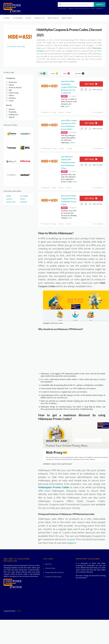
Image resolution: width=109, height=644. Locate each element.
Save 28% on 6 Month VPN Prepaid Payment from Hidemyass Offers (68, 162)
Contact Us (39, 18)
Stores (7, 18)
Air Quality (24, 196)
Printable (80, 73)
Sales (66, 73)
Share (61, 112)
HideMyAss (100, 8)
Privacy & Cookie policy (53, 577)
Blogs (28, 18)
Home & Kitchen (11, 202)
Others (23, 199)
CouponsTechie (9, 611)
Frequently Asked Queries (54, 572)
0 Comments (98, 112)
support (71, 543)
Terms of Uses (50, 568)
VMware (71, 8)
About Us (48, 564)
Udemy (93, 8)
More (67, 106)
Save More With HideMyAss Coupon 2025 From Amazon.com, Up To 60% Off (69, 87)
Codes (54, 73)
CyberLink (78, 8)
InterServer (86, 8)
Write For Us (53, 18)
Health (9, 196)
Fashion (9, 199)
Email (68, 112)
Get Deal (91, 84)
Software (24, 202)
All (43, 73)
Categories (18, 18)
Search (100, 4)
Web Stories (67, 18)
